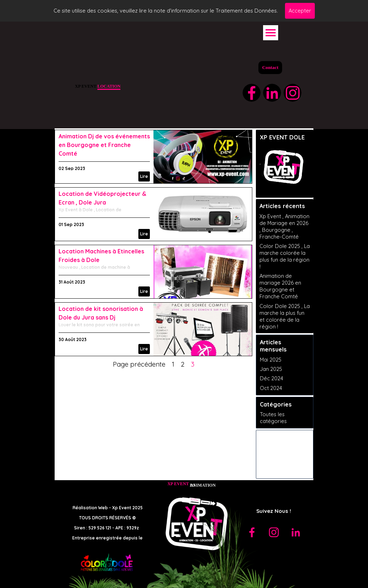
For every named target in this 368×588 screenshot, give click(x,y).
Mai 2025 (271, 360)
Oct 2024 (271, 388)
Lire (144, 176)
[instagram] (293, 93)
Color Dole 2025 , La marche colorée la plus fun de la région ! (285, 256)
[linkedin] (272, 93)
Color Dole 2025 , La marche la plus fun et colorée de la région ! (285, 316)
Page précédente (139, 364)
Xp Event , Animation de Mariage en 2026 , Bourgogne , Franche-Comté (284, 226)
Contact (270, 67)
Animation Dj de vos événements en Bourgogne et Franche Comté (104, 145)
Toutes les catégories (273, 418)
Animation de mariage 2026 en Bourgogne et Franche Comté (280, 286)
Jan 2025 (271, 369)
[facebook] (252, 93)
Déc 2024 (272, 378)
